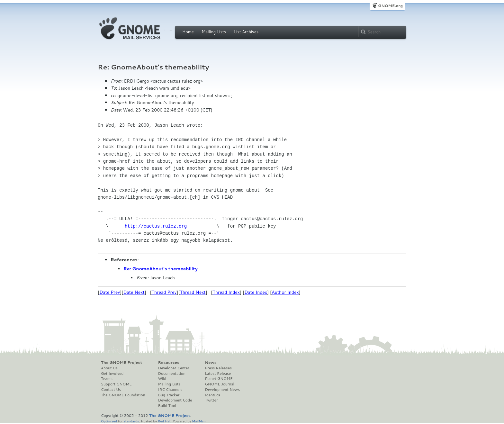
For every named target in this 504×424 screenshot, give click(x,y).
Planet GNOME (219, 379)
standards (131, 421)
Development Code (175, 400)
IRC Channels (170, 390)
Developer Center (174, 368)
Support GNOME (116, 384)
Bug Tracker (169, 395)
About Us (109, 368)
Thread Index (226, 292)
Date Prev (110, 292)
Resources (169, 363)
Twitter (211, 400)
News (211, 363)
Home (188, 32)
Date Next (134, 292)
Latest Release (218, 374)
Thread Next (193, 292)
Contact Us (111, 390)
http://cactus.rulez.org (156, 226)
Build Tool (167, 406)
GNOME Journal (220, 384)
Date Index (256, 292)
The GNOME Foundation (123, 395)
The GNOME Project (122, 363)
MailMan (199, 421)
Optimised (109, 421)
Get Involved (112, 374)
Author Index (285, 292)
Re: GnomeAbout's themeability (161, 269)
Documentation (172, 374)
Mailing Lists (214, 32)
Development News (222, 390)
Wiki (162, 379)
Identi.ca (212, 395)
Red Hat (164, 421)
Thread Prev (164, 292)
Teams (107, 379)
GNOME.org (390, 6)
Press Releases (218, 368)
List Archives (246, 32)
